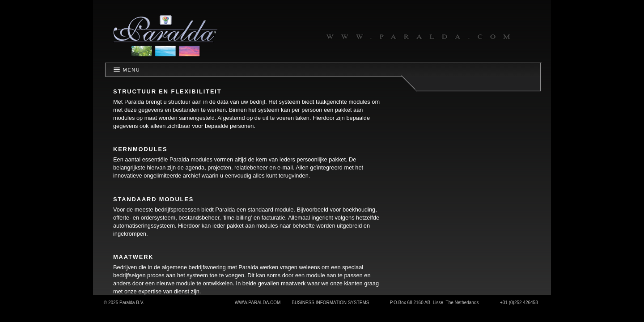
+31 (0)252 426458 (519, 303)
